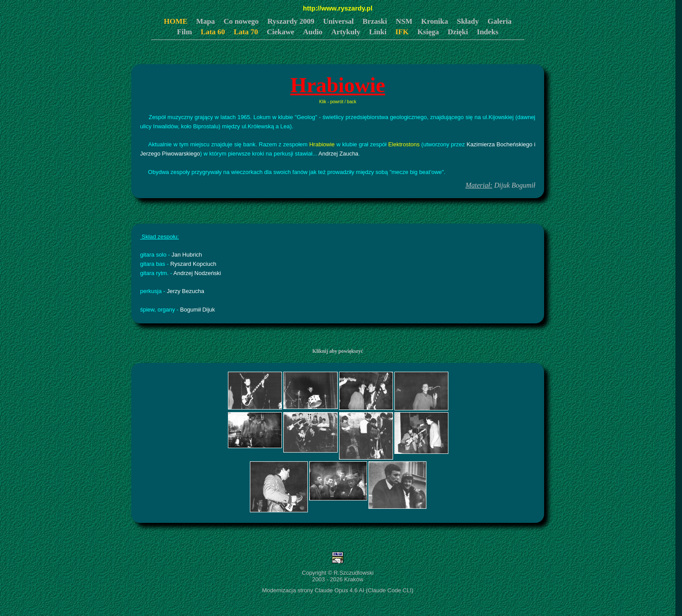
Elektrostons (404, 144)
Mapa (206, 21)
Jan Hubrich (187, 255)
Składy (468, 21)
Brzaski (375, 21)
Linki (378, 32)
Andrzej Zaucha (338, 154)
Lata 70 (246, 32)
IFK (402, 32)
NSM (404, 21)
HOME (176, 21)
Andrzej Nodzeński (197, 273)
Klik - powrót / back (338, 102)
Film (184, 32)
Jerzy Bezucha (186, 291)
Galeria (500, 21)
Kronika (435, 21)
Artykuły (346, 32)
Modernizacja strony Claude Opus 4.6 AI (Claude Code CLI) (338, 590)
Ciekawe (281, 32)
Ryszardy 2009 (291, 21)
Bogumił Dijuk (197, 310)
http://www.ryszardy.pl (338, 8)
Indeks (488, 32)
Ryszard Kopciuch (193, 264)
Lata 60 (213, 32)
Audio (313, 32)
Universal (339, 21)
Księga (428, 32)
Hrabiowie (322, 144)
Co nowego (241, 21)
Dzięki (458, 32)
